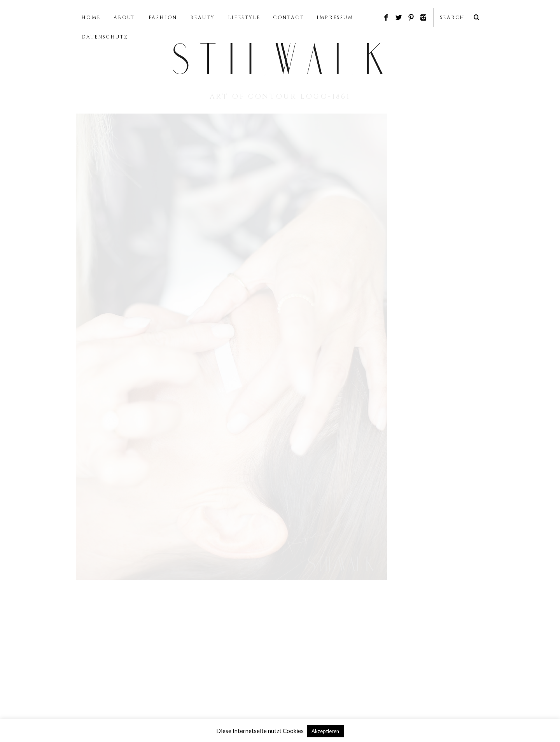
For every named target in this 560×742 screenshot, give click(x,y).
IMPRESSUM (335, 17)
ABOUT (125, 17)
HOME (91, 17)
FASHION (163, 17)
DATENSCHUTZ (105, 37)
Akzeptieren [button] (325, 731)
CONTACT (288, 17)
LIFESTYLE (244, 17)
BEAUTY (202, 17)
